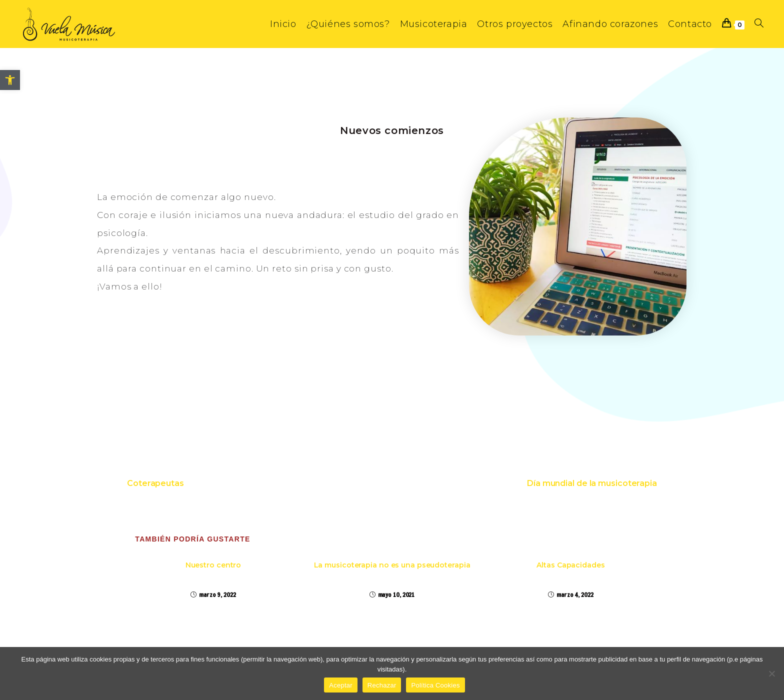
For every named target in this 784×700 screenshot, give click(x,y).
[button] (10, 80)
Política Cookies (435, 685)
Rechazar (382, 685)
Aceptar (341, 685)
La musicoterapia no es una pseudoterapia (392, 565)
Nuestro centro (213, 565)
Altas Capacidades (570, 565)
